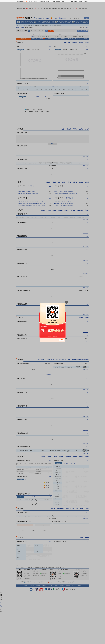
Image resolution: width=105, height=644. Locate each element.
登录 (72, 1)
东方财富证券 (42, 1)
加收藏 (21, 1)
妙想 (54, 1)
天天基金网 (36, 1)
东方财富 (31, 1)
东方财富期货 (49, 1)
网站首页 (18, 1)
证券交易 (81, 1)
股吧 (63, 1)
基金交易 (86, 1)
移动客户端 (25, 1)
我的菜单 (76, 1)
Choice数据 (58, 1)
